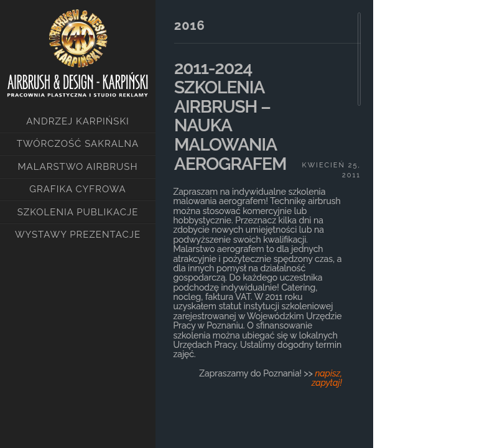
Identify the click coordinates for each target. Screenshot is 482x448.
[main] (264, 212)
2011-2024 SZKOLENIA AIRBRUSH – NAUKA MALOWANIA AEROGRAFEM (230, 116)
